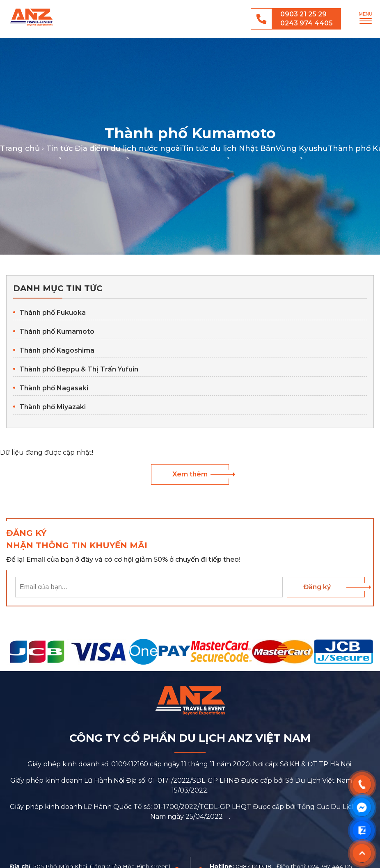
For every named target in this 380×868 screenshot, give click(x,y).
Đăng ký (317, 587)
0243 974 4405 (307, 23)
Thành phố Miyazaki (53, 407)
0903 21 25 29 (303, 14)
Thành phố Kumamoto (57, 331)
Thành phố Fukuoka (53, 313)
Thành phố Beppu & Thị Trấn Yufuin (79, 369)
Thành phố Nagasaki (54, 388)
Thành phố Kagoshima (57, 350)
